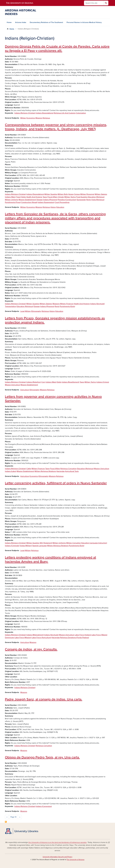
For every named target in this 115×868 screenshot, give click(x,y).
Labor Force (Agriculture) (41, 638)
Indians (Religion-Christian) (25, 113)
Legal (22, 311)
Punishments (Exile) (67, 306)
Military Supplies (51, 194)
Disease (40, 200)
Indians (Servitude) (97, 304)
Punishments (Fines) (13, 202)
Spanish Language (40, 546)
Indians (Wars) (10, 197)
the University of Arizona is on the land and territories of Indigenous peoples (57, 842)
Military (23, 118)
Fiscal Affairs (52, 197)
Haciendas (60, 471)
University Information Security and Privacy (57, 857)
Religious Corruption (69, 469)
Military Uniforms (12, 200)
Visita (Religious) (98, 200)
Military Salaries (101, 194)
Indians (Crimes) (103, 382)
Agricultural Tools (72, 471)
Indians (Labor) (11, 471)
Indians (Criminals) (12, 546)
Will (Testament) (46, 543)
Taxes (45, 197)
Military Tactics (70, 197)
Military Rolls (63, 194)
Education (60, 207)
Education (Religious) (96, 197)
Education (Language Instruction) (94, 543)
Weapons (56, 304)
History (53, 207)
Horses (71, 194)
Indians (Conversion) (44, 806)
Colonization (81, 113)
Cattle (29, 469)
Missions (39, 118)
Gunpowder (81, 200)
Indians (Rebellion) (34, 382)
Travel (18, 197)
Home (9, 22)
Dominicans (10, 638)
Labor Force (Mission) (23, 638)
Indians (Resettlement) (71, 382)
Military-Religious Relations (45, 471)
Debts (24, 197)
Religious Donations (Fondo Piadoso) (75, 638)
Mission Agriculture (13, 385)
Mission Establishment (27, 200)
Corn (43, 382)
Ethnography (36, 311)
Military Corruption (74, 543)
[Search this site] (94, 3)
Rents (89, 200)
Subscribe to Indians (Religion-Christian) (6, 822)
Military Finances (67, 304)
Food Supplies (82, 197)
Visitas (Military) (26, 546)
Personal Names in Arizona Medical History (84, 22)
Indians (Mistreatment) (35, 635)
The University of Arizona (75, 860)
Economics (31, 118)
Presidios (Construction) (67, 200)
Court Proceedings (62, 202)
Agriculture (25, 390)
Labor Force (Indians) (83, 635)
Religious (46, 118)
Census (77, 194)
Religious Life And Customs (65, 113)
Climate (61, 197)
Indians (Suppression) (46, 202)
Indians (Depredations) (45, 113)
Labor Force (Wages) (99, 635)
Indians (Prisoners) (50, 200)
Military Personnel (87, 194)
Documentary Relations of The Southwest (46, 22)
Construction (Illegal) (29, 202)
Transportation (11, 306)
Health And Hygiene (34, 197)
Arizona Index (21, 22)
